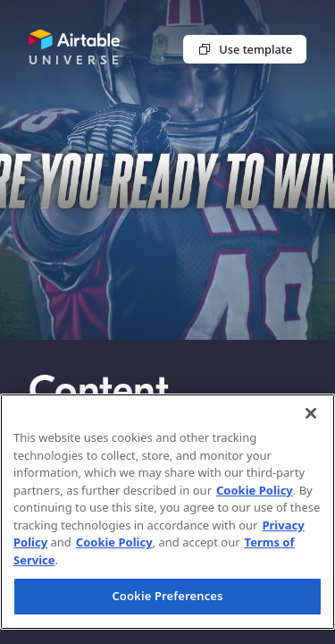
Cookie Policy (255, 490)
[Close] (311, 413)
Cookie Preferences (167, 596)
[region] (167, 512)
